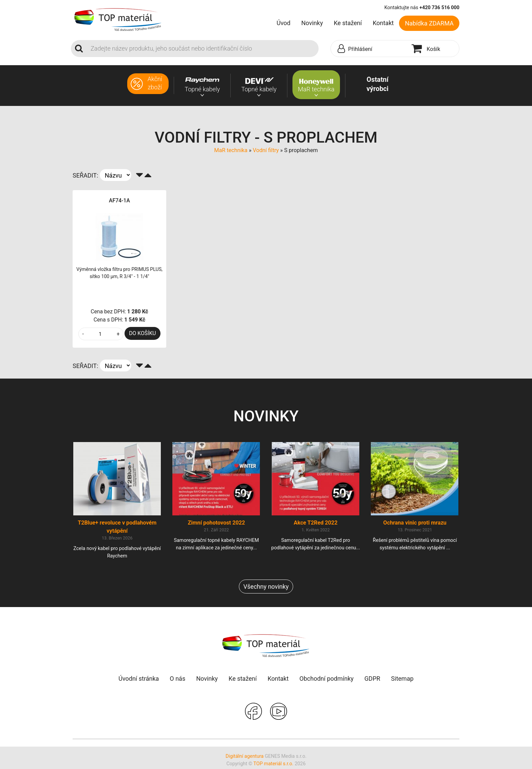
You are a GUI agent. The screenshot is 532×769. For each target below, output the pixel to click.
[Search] (203, 49)
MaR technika (231, 150)
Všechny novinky (266, 588)
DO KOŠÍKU (142, 333)
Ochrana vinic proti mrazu (415, 524)
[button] (369, 49)
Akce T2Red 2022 (316, 524)
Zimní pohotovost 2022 (216, 524)
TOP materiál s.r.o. (273, 765)
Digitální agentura (245, 758)
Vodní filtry (266, 150)
